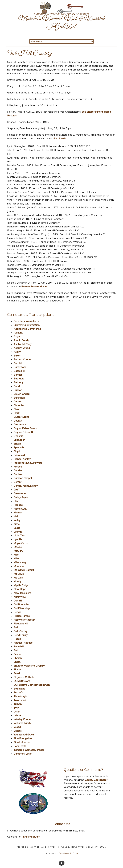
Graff (17, 490)
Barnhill (18, 363)
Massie (18, 547)
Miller (17, 558)
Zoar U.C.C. (20, 746)
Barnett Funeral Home (34, 286)
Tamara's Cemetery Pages (29, 750)
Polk (16, 627)
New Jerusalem (22, 593)
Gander (18, 470)
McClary (18, 551)
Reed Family (21, 635)
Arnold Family (21, 340)
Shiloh (17, 662)
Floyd (17, 451)
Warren (18, 715)
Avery (17, 352)
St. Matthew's (22, 681)
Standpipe (19, 689)
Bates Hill (19, 371)
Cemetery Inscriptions (26, 321)
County (18, 421)
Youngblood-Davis (24, 734)
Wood (17, 727)
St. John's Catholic (24, 677)
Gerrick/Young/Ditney (26, 486)
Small (17, 673)
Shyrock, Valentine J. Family (29, 666)
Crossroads (20, 424)
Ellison (17, 444)
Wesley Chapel (22, 719)
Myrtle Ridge (21, 585)
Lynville (18, 539)
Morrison (19, 566)
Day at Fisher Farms (25, 428)
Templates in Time (68, 853)
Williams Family (22, 723)
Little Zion (19, 535)
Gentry (18, 482)
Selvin (17, 654)
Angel (17, 336)
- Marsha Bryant (30, 837)
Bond (17, 386)
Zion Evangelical (23, 738)
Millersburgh (20, 562)
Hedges (18, 505)
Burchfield (19, 398)
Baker (17, 356)
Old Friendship (22, 608)
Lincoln (18, 532)
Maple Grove (21, 543)
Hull (16, 516)
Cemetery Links (23, 754)
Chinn (17, 409)
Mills (16, 555)
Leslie (17, 528)
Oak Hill (18, 601)
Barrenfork (20, 367)
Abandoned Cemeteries (27, 329)
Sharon (18, 658)
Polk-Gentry (21, 631)
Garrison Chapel (23, 478)
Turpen (18, 704)
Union (17, 712)
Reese (17, 639)
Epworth (19, 447)
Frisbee (18, 467)
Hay (16, 501)
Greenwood (20, 493)
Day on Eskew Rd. (24, 432)
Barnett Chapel (22, 359)
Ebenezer (19, 440)
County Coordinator (96, 780)
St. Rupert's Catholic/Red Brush (32, 685)
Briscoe (18, 390)
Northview (20, 597)
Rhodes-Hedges (23, 643)
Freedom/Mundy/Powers (28, 463)
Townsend (20, 700)
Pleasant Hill (21, 623)
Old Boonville (21, 604)
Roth (16, 650)
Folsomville (20, 455)
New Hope (20, 589)
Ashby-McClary (23, 344)
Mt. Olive (19, 574)
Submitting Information (27, 325)
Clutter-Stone (21, 417)
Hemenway (20, 509)
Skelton (18, 669)
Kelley (17, 520)
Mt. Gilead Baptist (24, 570)
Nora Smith (59, 138)
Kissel (17, 524)
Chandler (19, 405)
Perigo (17, 612)
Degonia (18, 436)
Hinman (18, 512)
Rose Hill (19, 646)
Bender (18, 375)
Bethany (19, 382)
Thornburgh (20, 696)
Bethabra (19, 378)
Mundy (18, 581)
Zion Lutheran (22, 742)
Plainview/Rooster (24, 620)
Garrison (18, 474)
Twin (16, 708)
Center (18, 401)
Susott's (18, 692)
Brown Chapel (22, 394)
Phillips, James (22, 616)
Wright (18, 731)
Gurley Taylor (21, 497)
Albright (18, 333)
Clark (16, 413)
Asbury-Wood (22, 348)
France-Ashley (22, 459)
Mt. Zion (18, 578)
